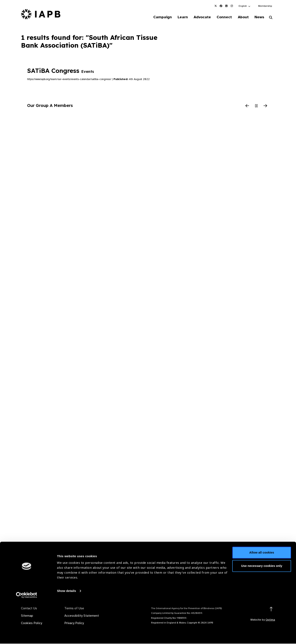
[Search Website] (271, 18)
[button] (245, 6)
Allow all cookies (262, 593)
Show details (66, 632)
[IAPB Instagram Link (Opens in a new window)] (232, 6)
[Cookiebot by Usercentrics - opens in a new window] (27, 636)
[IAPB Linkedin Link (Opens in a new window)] (226, 6)
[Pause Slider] (256, 107)
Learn (177, 17)
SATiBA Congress (61, 71)
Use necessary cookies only (262, 607)
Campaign (155, 17)
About (241, 17)
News (258, 17)
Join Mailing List (253, 576)
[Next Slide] (265, 107)
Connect (221, 17)
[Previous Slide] (247, 107)
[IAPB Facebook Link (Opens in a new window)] (221, 6)
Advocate (198, 17)
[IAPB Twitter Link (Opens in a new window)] (216, 6)
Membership (265, 6)
